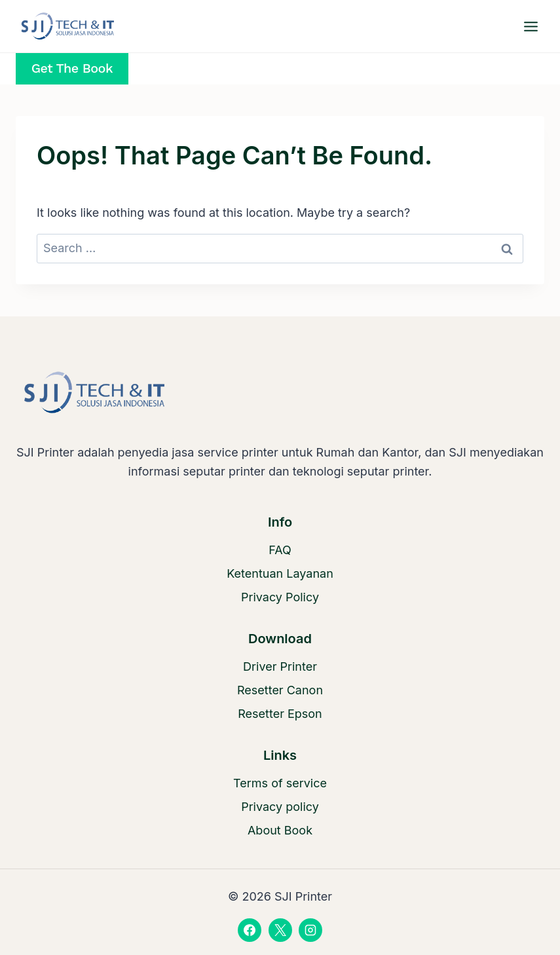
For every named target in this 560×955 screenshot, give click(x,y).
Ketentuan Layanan (280, 573)
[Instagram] (310, 930)
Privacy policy (280, 807)
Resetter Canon (280, 690)
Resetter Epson (280, 714)
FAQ (280, 550)
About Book (280, 830)
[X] (280, 930)
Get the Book (72, 68)
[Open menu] (531, 26)
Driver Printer (280, 666)
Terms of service (280, 783)
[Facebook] (250, 930)
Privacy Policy (280, 597)
